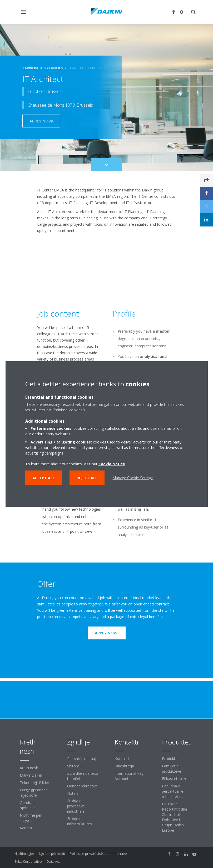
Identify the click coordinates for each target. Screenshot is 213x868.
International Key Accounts (129, 776)
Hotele (73, 793)
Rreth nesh (29, 768)
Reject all (87, 478)
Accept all (44, 478)
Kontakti (122, 759)
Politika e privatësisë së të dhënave (98, 854)
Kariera (26, 828)
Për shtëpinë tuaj (82, 759)
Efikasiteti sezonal (177, 779)
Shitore (73, 766)
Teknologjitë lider (34, 783)
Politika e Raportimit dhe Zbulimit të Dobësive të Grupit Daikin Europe (175, 817)
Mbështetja (124, 766)
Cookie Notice (112, 464)
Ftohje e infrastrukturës (80, 821)
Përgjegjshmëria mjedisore (34, 793)
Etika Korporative (28, 861)
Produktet (170, 759)
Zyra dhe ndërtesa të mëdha (83, 776)
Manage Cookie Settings (133, 478)
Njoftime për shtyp (31, 818)
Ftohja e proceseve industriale (76, 806)
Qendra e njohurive (28, 805)
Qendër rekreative (82, 786)
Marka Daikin (31, 775)
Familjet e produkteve (172, 769)
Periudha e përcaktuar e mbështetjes (173, 791)
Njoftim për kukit (52, 854)
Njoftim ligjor (24, 854)
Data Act (53, 861)
